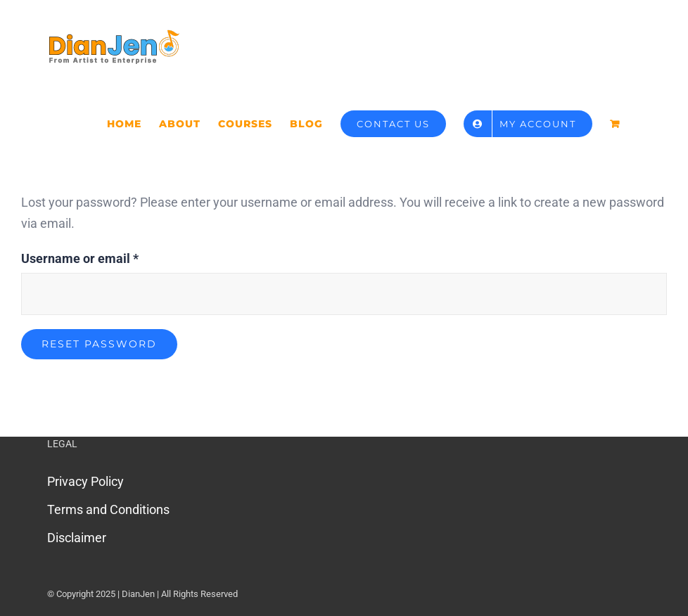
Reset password (99, 344)
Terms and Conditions (108, 509)
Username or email (80, 257)
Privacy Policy (85, 481)
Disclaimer (77, 538)
